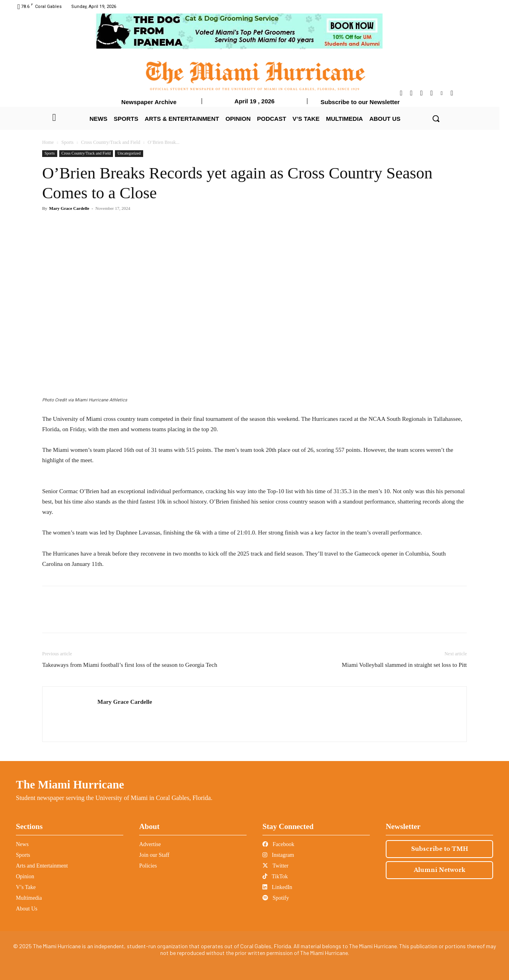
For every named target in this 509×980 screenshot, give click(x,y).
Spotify (276, 898)
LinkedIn (277, 887)
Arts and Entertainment (42, 866)
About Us (27, 909)
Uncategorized (129, 153)
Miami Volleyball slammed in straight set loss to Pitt (404, 665)
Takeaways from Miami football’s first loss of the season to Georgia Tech (130, 665)
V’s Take (26, 887)
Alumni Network (440, 870)
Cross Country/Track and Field (111, 142)
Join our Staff (154, 855)
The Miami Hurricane (70, 784)
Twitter (275, 866)
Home (48, 142)
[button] (436, 118)
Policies (148, 866)
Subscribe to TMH (440, 849)
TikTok (275, 876)
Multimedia (29, 898)
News (22, 844)
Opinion (25, 876)
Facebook (278, 844)
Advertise (150, 844)
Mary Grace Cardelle (69, 208)
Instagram (278, 855)
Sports (67, 142)
